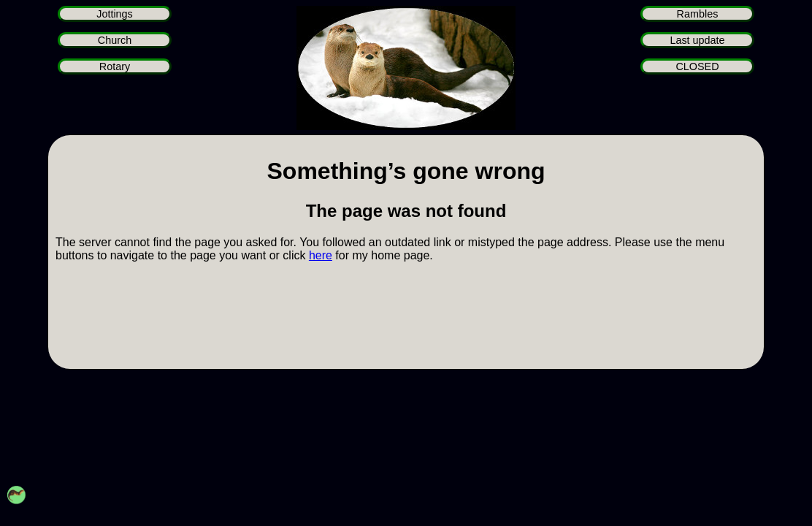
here (321, 255)
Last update (697, 40)
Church (115, 40)
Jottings (115, 14)
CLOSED (697, 66)
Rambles (698, 14)
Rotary (115, 66)
